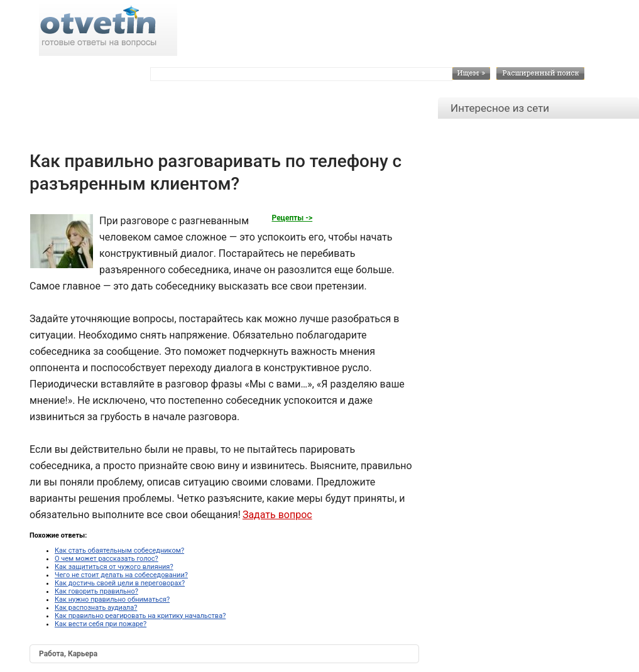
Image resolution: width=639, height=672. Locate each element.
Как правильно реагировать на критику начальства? (140, 616)
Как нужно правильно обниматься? (112, 599)
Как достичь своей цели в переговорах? (120, 583)
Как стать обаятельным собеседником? (119, 550)
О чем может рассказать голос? (106, 559)
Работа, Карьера (68, 654)
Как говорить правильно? (96, 591)
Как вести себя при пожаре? (101, 624)
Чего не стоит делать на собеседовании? (121, 575)
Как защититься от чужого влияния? (114, 567)
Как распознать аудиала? (96, 608)
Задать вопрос (277, 515)
